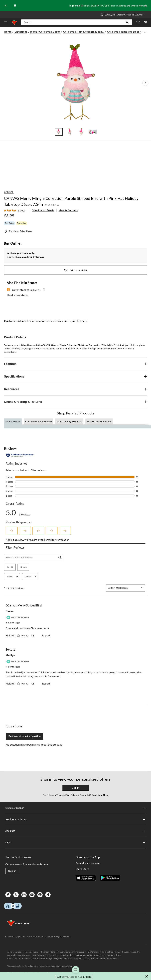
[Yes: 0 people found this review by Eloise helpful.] (22, 635)
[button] (128, 22)
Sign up (12, 871)
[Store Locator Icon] (102, 15)
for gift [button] (10, 567)
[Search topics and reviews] (33, 558)
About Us (75, 831)
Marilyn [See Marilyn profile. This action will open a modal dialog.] (10, 655)
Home (8, 32)
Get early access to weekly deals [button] (74, 977)
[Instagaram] (24, 895)
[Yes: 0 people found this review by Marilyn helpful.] (22, 683)
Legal (75, 842)
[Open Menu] (6, 22)
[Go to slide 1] (59, 132)
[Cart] (145, 22)
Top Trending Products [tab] (69, 421)
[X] (16, 895)
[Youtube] (32, 895)
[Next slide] (145, 6)
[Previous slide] (6, 6)
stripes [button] (23, 567)
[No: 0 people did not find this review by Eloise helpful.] (31, 635)
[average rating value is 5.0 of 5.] (13, 210)
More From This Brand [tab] (99, 421)
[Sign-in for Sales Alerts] (18, 231)
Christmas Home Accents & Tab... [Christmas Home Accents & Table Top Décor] (84, 32)
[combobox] (128, 588)
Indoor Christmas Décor (45, 32)
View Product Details (43, 210)
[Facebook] (8, 895)
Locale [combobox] (31, 577)
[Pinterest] (40, 895)
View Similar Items (68, 210)
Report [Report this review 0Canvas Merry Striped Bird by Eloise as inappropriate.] (46, 635)
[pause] (15, 6)
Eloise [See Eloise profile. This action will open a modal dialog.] (10, 611)
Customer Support (75, 808)
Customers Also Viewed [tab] (38, 421)
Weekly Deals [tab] (13, 421)
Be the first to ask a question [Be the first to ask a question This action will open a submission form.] (24, 736)
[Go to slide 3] (81, 132)
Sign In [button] (76, 788)
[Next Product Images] (145, 83)
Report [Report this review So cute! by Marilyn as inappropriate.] (46, 683)
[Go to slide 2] (70, 132)
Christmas (21, 32)
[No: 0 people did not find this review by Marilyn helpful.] (31, 683)
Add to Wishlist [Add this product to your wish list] (76, 270)
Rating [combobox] (13, 577)
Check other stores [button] (17, 295)
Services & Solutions (75, 819)
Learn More (82, 869)
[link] (16, 211)
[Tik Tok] (48, 895)
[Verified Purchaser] (18, 617)
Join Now (103, 795)
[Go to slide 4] (93, 132)
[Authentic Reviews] (20, 455)
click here (81, 321)
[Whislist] (138, 22)
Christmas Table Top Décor (124, 32)
